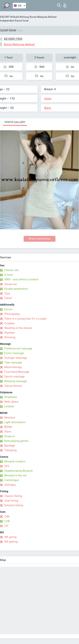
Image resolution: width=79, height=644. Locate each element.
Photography (12, 314)
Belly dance (11, 402)
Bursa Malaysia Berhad (43, 17)
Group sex (11, 284)
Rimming (10, 337)
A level (8, 275)
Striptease (11, 397)
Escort (8, 309)
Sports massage (14, 377)
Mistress (10, 418)
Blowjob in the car (15, 475)
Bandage (10, 446)
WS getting (11, 542)
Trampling (10, 450)
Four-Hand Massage (17, 372)
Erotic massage (14, 353)
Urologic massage (16, 358)
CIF (6, 526)
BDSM (8, 427)
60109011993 (13, 39)
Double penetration (16, 289)
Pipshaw (10, 333)
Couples (9, 323)
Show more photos (40, 239)
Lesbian (9, 406)
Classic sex (11, 270)
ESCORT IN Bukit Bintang (14, 17)
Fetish (8, 298)
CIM (7, 517)
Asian (48, 99)
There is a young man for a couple (25, 319)
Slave (8, 432)
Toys (7, 293)
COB (7, 521)
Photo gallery (15, 122)
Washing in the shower (18, 328)
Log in (65, 5)
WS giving (10, 537)
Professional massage (18, 349)
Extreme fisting (14, 505)
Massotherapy (13, 367)
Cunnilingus (12, 480)
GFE (7, 466)
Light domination (15, 422)
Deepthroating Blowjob (18, 471)
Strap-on (10, 436)
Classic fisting (13, 496)
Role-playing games (16, 441)
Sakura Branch (13, 386)
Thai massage (13, 363)
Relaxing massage (16, 381)
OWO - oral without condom (21, 279)
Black (48, 108)
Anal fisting (11, 501)
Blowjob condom (15, 461)
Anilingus (10, 485)
